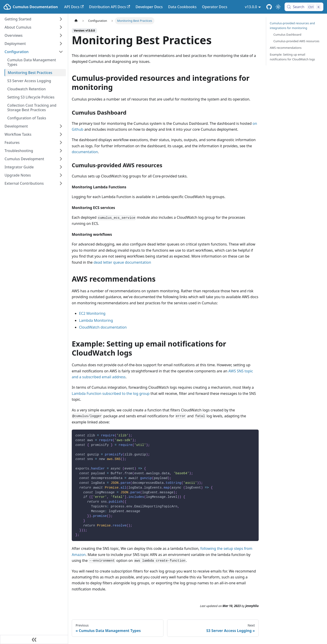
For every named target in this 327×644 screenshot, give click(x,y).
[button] (34, 19)
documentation (85, 152)
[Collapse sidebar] (34, 639)
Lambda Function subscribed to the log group (111, 393)
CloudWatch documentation (103, 327)
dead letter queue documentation (122, 262)
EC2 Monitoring (92, 313)
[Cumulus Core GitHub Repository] (269, 7)
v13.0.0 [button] (251, 7)
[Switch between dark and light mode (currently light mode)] (278, 7)
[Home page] (76, 21)
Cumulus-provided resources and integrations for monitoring (292, 26)
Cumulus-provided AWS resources (296, 41)
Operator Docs (214, 7)
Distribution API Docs (110, 7)
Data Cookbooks (182, 7)
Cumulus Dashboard (287, 34)
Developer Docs (149, 7)
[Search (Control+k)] (304, 7)
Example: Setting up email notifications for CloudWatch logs (292, 57)
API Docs (74, 7)
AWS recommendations (286, 48)
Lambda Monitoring (96, 320)
